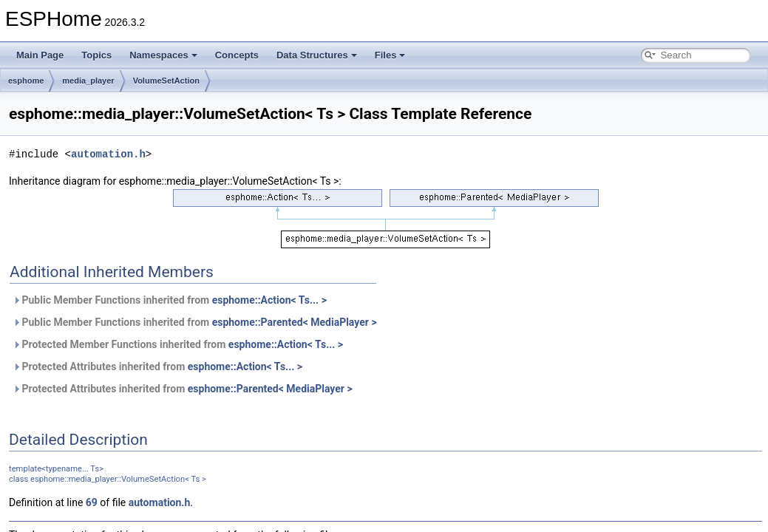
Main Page (40, 55)
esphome (26, 81)
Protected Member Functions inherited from (178, 344)
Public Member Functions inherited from (170, 300)
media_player (88, 81)
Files (390, 55)
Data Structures (317, 55)
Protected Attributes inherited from (157, 366)
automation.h (108, 154)
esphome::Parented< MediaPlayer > (295, 322)
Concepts (237, 55)
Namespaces (163, 55)
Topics (96, 55)
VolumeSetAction (166, 81)
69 (92, 502)
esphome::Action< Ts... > (269, 300)
